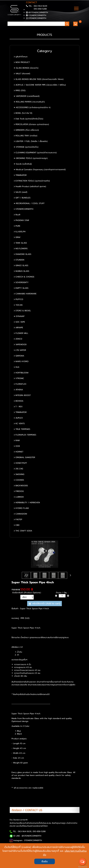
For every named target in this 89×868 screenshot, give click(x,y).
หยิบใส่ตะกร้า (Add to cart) (44, 603)
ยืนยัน (45, 861)
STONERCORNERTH (37, 15)
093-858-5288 (40, 9)
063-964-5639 (40, 6)
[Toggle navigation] (76, 9)
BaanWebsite (83, 867)
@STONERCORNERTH (38, 12)
